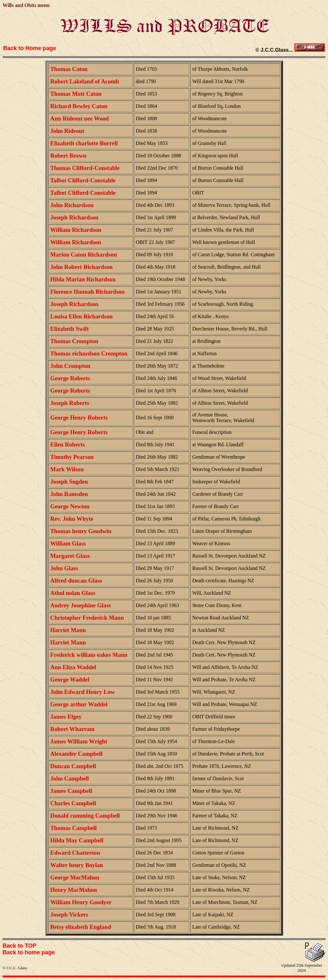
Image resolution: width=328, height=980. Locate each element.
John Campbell (70, 778)
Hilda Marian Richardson (83, 279)
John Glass (64, 568)
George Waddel (70, 679)
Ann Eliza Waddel (73, 667)
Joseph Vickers (69, 915)
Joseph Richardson (74, 217)
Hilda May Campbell (77, 840)
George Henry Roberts (79, 418)
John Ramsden (69, 494)
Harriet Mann (68, 630)
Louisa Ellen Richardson (82, 316)
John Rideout (67, 131)
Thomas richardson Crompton (89, 353)
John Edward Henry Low (83, 692)
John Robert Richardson (82, 267)
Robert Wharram (73, 729)
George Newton (70, 506)
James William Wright (79, 741)
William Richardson (76, 230)
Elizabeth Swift (70, 329)
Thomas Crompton (74, 341)
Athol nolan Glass (73, 593)
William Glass (68, 543)
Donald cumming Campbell (85, 816)
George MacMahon (75, 877)
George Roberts (70, 378)
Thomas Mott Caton (76, 94)
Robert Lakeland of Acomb (85, 81)
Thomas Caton (69, 69)
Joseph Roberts (70, 403)
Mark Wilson (67, 469)
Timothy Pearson (72, 457)
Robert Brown (68, 156)
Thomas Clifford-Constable (85, 168)
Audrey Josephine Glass (81, 605)
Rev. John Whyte (72, 519)
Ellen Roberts (68, 444)
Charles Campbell (73, 803)
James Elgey (66, 717)
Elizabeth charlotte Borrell (84, 143)
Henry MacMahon (74, 890)
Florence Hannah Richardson (88, 292)
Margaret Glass (70, 556)
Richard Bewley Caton (79, 106)
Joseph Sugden (69, 482)
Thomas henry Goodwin (81, 531)
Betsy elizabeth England (81, 927)
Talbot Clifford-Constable (83, 180)
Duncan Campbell (73, 766)
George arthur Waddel (79, 704)
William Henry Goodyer (81, 902)
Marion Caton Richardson (84, 255)
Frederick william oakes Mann (89, 655)
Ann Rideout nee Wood (80, 118)
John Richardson (72, 205)
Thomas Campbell (74, 828)
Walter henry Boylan (77, 865)
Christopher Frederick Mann (87, 618)
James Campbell (71, 791)
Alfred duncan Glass (76, 581)
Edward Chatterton (75, 853)
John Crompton (71, 366)
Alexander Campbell (77, 754)
